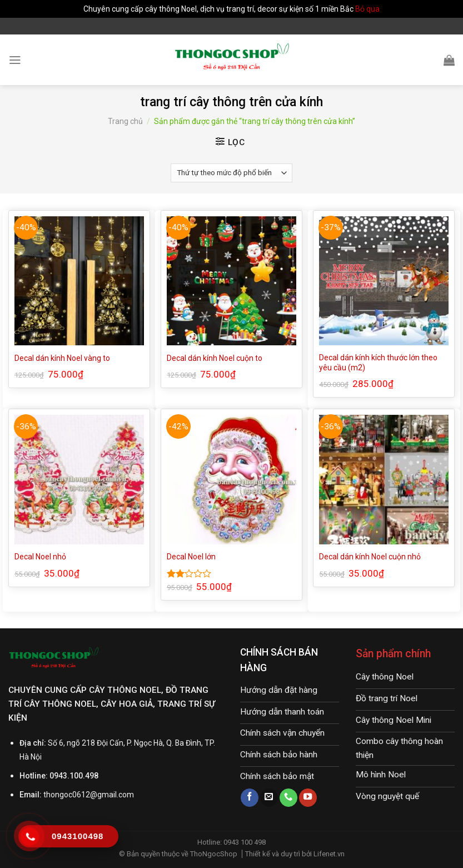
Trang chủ (125, 121)
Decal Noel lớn (191, 557)
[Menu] (15, 60)
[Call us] (288, 798)
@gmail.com (112, 795)
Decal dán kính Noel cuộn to (215, 358)
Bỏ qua (367, 9)
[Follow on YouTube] (308, 798)
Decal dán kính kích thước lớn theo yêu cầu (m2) (378, 363)
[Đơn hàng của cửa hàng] (232, 173)
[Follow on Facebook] (250, 798)
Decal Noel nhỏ (40, 557)
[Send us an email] (269, 798)
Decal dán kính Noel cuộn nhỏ (370, 557)
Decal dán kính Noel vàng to (62, 358)
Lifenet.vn (329, 854)
